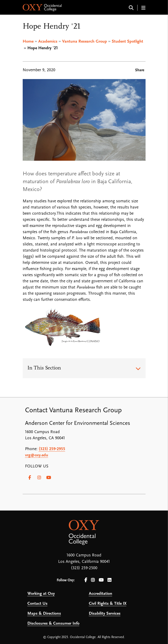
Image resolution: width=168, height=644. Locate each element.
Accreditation (101, 594)
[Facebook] (30, 478)
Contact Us (37, 604)
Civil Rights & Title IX (108, 604)
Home (28, 42)
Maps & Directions (44, 614)
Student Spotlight (127, 42)
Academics (48, 42)
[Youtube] (49, 478)
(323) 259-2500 (84, 568)
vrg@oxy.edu (37, 455)
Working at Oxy (41, 594)
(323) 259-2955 (52, 449)
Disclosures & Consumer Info (53, 624)
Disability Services (105, 614)
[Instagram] (39, 478)
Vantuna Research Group (85, 42)
